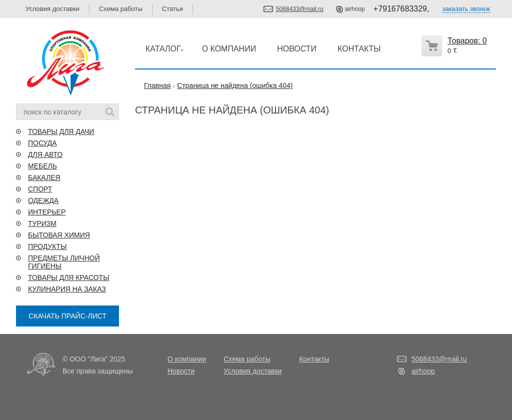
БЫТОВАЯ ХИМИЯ (59, 235)
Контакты (314, 359)
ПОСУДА (42, 143)
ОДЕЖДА (43, 200)
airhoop (355, 9)
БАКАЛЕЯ (44, 177)
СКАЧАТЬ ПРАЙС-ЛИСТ (67, 316)
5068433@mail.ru (300, 9)
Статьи (172, 9)
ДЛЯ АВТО (45, 154)
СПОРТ (40, 189)
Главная (157, 85)
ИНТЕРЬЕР (47, 212)
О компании (187, 359)
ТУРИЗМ (42, 223)
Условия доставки (52, 9)
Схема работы (121, 9)
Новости (181, 371)
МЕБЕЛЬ (42, 166)
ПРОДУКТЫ (47, 246)
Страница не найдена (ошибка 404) (235, 85)
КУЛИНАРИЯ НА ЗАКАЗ (67, 289)
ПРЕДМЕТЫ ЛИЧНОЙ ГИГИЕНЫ (64, 262)
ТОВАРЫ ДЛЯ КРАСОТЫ (69, 277)
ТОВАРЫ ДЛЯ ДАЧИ (61, 131)
